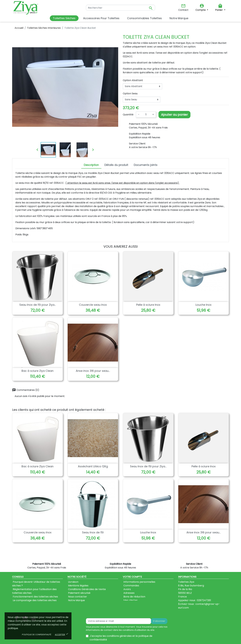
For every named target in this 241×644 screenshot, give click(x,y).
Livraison (73, 582)
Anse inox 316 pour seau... (93, 371)
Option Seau (130, 93)
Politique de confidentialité (37, 635)
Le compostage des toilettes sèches (34, 600)
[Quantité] (146, 115)
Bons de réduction (134, 597)
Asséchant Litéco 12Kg (93, 466)
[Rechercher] (120, 8)
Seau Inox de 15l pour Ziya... (38, 305)
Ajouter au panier (174, 115)
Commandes (131, 586)
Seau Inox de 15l (93, 532)
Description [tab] (91, 165)
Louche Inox (203, 305)
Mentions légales (78, 586)
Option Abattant (133, 80)
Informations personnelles (139, 582)
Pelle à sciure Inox (148, 305)
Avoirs (127, 589)
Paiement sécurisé (79, 593)
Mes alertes (130, 600)
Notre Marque (76, 600)
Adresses (129, 593)
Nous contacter (77, 597)
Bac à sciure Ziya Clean (38, 371)
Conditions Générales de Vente (87, 589)
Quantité (128, 115)
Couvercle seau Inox (93, 305)
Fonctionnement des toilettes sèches (35, 597)
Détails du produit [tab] (116, 165)
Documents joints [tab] (146, 165)
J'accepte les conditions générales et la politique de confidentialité (121, 632)
